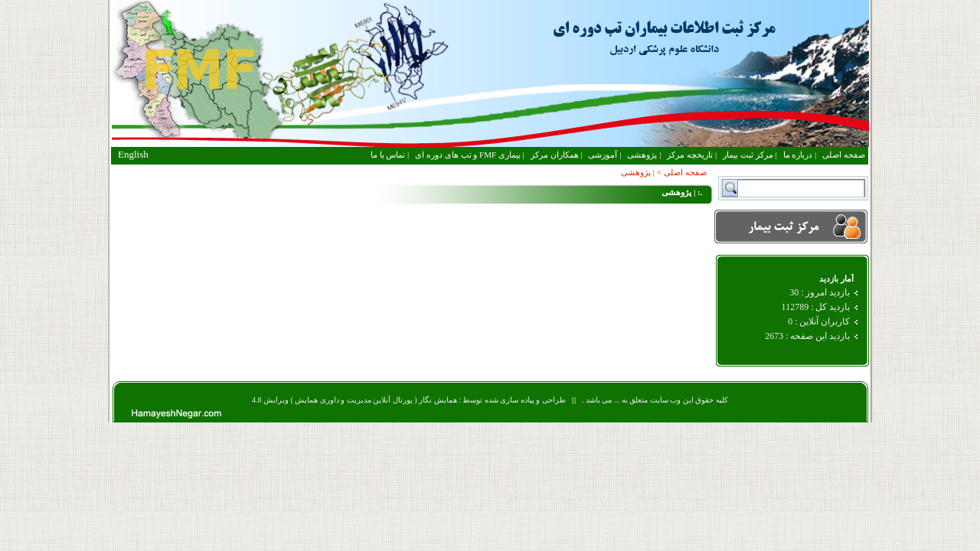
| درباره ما (800, 155)
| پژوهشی (644, 155)
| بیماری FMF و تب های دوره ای (469, 155)
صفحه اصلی (844, 155)
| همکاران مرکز (557, 155)
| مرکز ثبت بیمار (750, 155)
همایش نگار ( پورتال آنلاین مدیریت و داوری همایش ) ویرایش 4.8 (354, 400)
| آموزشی (604, 155)
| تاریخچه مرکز (692, 155)
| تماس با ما (390, 155)
